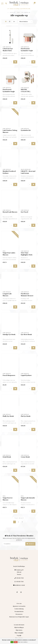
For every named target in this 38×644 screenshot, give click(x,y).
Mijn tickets (19, 630)
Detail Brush (7, 457)
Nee (16, 642)
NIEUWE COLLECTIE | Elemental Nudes (27, 92)
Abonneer (30, 544)
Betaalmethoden (19, 612)
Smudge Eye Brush (9, 335)
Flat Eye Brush (26, 416)
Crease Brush (25, 457)
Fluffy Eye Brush (8, 416)
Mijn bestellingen (19, 627)
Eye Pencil (24, 212)
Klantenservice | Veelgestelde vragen (19, 617)
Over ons (19, 604)
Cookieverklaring (19, 609)
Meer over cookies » (23, 642)
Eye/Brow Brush (26, 335)
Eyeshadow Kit (26, 130)
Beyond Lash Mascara (10, 212)
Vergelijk (19, 635)
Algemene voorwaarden (19, 606)
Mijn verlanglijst (19, 633)
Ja (12, 642)
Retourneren (19, 614)
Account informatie (19, 625)
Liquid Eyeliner (26, 375)
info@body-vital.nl (20, 585)
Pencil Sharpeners (9, 375)
